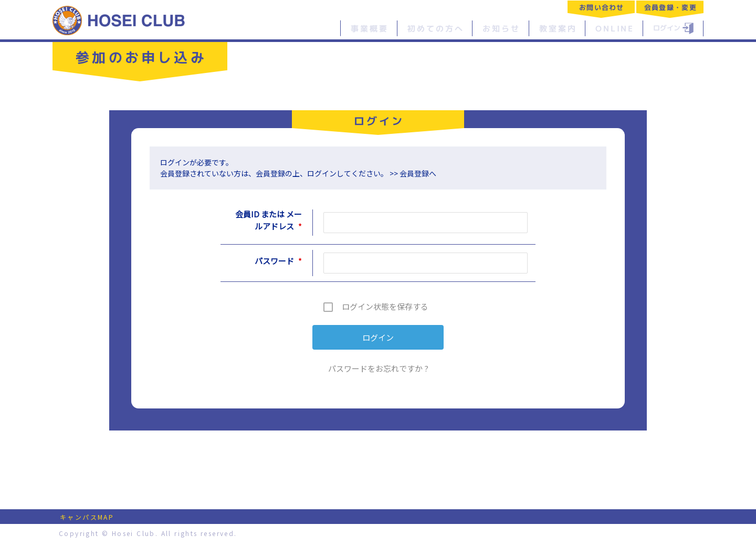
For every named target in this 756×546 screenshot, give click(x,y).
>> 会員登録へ (413, 173)
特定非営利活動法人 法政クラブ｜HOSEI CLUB (119, 20)
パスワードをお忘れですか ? (378, 368)
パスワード (278, 261)
